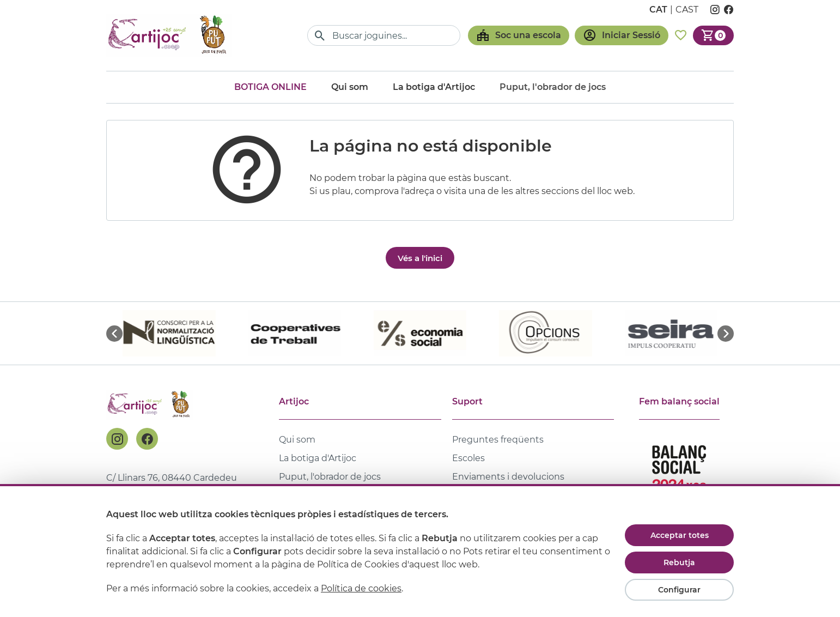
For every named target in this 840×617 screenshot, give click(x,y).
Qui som (350, 87)
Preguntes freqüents (498, 440)
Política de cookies (361, 588)
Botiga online (270, 87)
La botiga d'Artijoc (434, 87)
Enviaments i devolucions (508, 477)
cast (687, 10)
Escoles (468, 458)
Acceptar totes (680, 535)
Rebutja (679, 562)
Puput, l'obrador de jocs (330, 477)
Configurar (679, 590)
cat (658, 10)
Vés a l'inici (420, 258)
